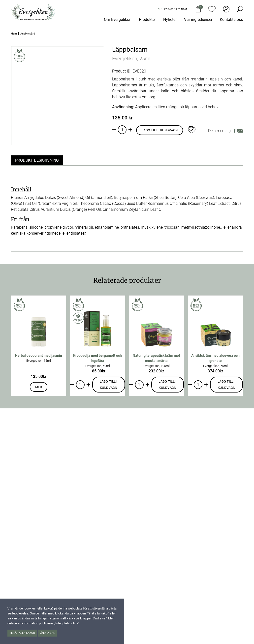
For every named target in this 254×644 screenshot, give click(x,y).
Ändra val (48, 633)
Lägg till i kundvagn (160, 130)
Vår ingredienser (198, 19)
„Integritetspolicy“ (67, 623)
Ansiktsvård (28, 34)
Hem (14, 34)
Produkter (147, 19)
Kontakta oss (231, 19)
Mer (39, 387)
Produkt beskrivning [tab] (37, 160)
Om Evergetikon (118, 19)
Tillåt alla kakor (22, 633)
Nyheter (170, 19)
